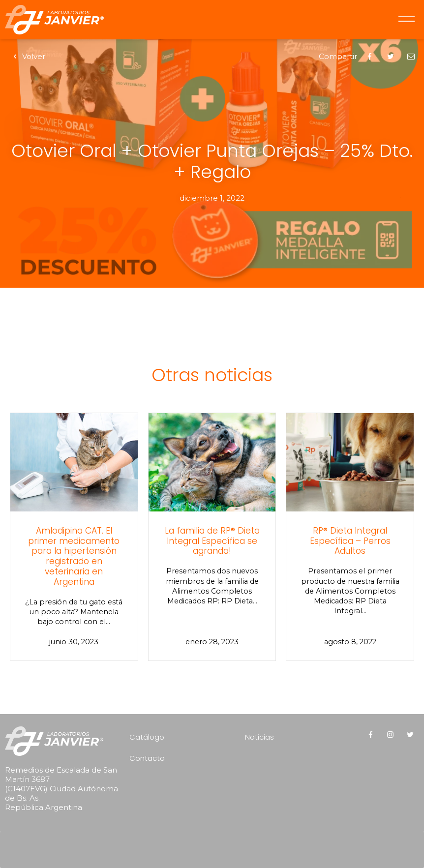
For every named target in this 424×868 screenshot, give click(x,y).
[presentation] (214, 846)
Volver (28, 56)
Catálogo (147, 737)
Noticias (259, 737)
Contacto (147, 758)
